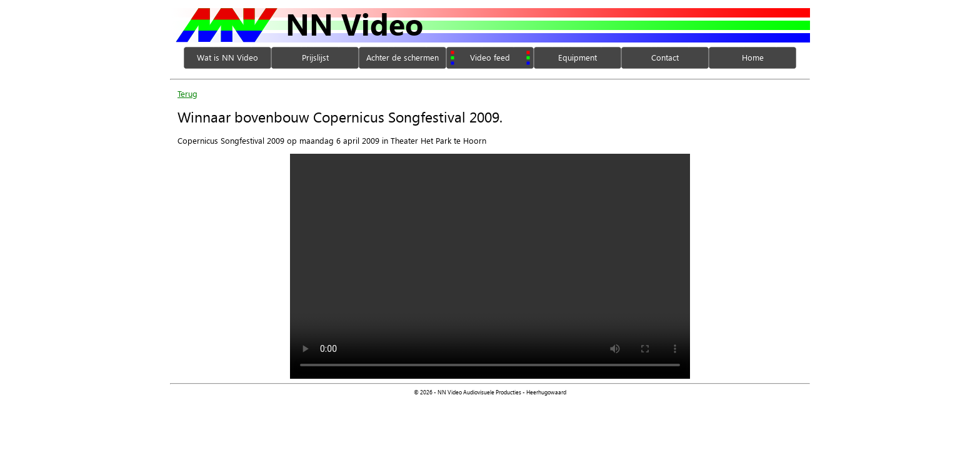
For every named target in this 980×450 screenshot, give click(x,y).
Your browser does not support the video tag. (490, 266)
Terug (187, 93)
